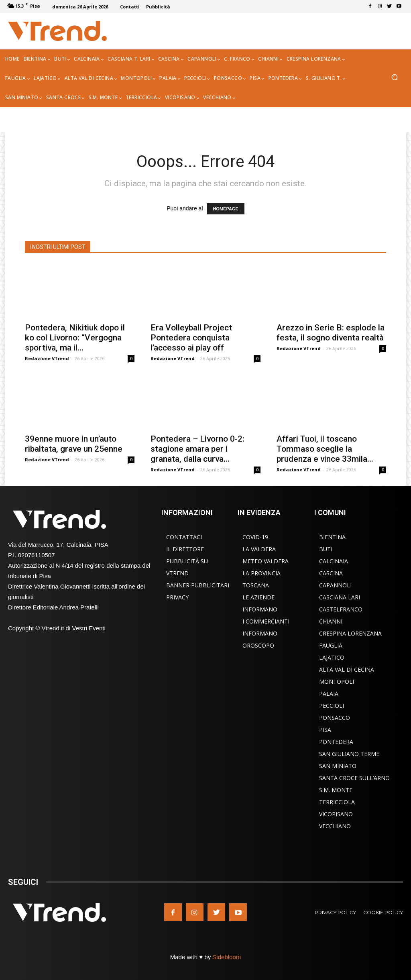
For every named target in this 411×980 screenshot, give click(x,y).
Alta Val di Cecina (347, 669)
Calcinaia (334, 561)
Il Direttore (185, 549)
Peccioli (332, 706)
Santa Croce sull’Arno (354, 778)
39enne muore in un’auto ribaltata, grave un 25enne (74, 444)
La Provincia (261, 573)
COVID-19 (255, 537)
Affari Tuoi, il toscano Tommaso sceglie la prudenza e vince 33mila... (325, 449)
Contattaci (184, 537)
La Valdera (259, 549)
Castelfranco (341, 609)
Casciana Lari (340, 597)
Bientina (332, 537)
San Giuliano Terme (349, 754)
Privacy (177, 597)
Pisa (325, 730)
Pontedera (336, 742)
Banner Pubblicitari (198, 585)
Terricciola (337, 802)
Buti (326, 549)
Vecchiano (335, 826)
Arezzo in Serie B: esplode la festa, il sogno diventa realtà (331, 333)
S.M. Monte (336, 790)
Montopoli (337, 682)
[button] (394, 78)
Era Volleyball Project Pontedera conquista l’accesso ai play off (191, 338)
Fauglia (331, 645)
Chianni (331, 621)
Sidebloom (227, 957)
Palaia (329, 694)
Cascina (331, 573)
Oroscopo (258, 645)
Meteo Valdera (266, 561)
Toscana (256, 585)
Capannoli (335, 585)
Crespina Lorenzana (350, 633)
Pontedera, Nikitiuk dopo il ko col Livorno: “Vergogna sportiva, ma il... (75, 338)
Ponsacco (335, 718)
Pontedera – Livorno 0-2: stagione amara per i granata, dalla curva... (197, 449)
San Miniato (338, 766)
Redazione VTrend (47, 358)
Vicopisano (336, 814)
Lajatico (332, 657)
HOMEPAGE (225, 209)
